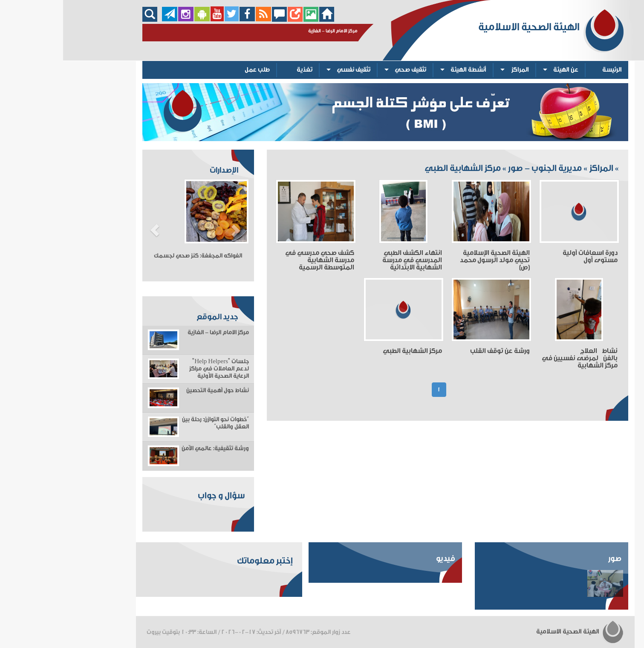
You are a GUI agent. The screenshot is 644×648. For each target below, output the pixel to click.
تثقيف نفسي (290, 70)
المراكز (457, 70)
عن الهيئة (503, 70)
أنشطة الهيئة (405, 70)
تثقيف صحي (347, 70)
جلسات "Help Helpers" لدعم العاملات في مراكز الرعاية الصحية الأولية (156, 369)
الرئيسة (549, 70)
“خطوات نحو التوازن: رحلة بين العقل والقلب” (152, 423)
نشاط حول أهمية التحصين (155, 391)
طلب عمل (194, 70)
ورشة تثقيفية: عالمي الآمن (152, 448)
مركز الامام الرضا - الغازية (155, 333)
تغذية (241, 70)
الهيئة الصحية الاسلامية (517, 632)
